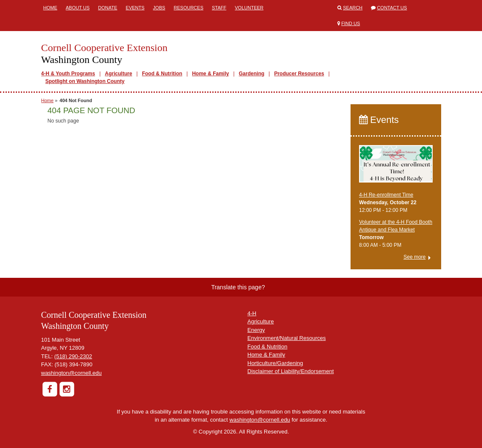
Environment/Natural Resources (287, 338)
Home (50, 8)
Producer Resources (299, 74)
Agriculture (119, 74)
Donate (108, 8)
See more (414, 257)
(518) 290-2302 (73, 356)
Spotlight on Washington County (85, 81)
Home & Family (210, 74)
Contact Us (392, 8)
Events (135, 8)
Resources (188, 8)
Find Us (351, 23)
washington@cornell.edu (72, 373)
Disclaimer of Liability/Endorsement (291, 371)
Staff (219, 8)
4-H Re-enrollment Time (386, 195)
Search (353, 8)
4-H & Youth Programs (68, 74)
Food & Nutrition (162, 74)
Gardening (251, 74)
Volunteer (249, 8)
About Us (78, 8)
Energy (256, 330)
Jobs (159, 8)
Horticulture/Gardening (275, 363)
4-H (252, 313)
